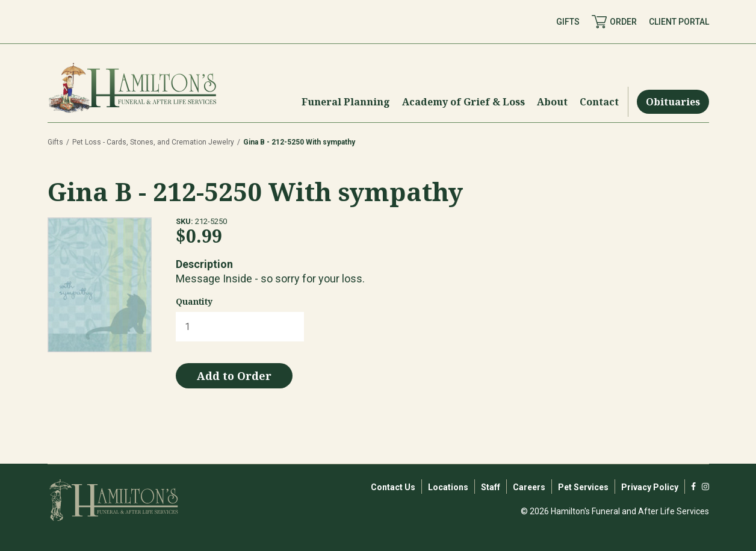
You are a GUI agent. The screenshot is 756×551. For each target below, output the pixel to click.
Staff (491, 487)
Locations (448, 487)
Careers (529, 487)
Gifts (55, 142)
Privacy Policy (650, 487)
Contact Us (393, 487)
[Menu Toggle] (346, 102)
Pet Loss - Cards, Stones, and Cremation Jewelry (153, 142)
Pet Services (583, 487)
